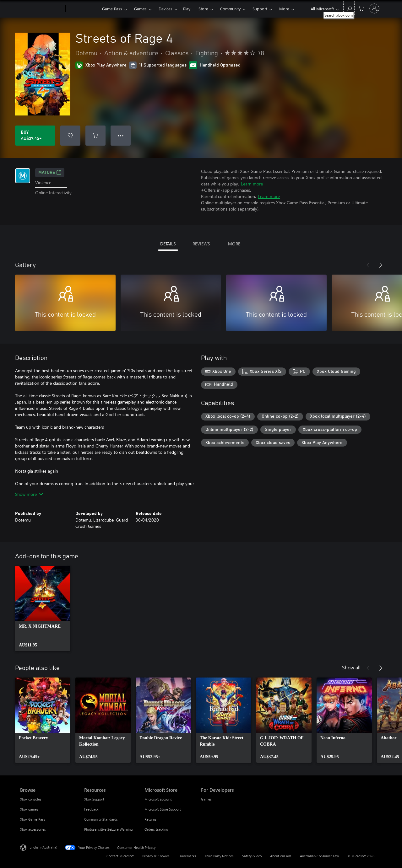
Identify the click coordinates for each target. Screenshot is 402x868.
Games (140, 9)
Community (230, 9)
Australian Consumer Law (319, 856)
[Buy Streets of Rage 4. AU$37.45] (35, 136)
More (284, 9)
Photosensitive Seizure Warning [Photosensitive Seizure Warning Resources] (108, 829)
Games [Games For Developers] (206, 799)
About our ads (281, 856)
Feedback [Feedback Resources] (91, 809)
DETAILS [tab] (168, 244)
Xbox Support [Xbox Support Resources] (94, 799)
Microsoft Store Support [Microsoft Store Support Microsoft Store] (163, 809)
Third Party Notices (219, 856)
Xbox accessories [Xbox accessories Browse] (33, 829)
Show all (351, 667)
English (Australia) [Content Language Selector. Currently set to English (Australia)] (43, 847)
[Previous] (368, 265)
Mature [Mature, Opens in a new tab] (50, 173)
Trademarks (187, 856)
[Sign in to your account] (374, 8)
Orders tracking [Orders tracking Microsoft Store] (156, 829)
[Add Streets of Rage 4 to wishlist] (70, 136)
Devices (166, 9)
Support (260, 9)
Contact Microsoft (120, 856)
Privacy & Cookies (156, 856)
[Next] (381, 265)
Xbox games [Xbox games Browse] (29, 809)
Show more (29, 494)
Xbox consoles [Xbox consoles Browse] (31, 799)
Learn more (252, 184)
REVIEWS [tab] (201, 244)
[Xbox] (83, 9)
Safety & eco (252, 856)
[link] (43, 608)
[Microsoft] (42, 9)
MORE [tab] (234, 244)
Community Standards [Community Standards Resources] (101, 819)
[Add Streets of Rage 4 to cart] (95, 136)
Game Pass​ (112, 9)
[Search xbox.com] (349, 8)
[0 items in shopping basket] (361, 8)
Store (203, 9)
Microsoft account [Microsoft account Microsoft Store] (158, 799)
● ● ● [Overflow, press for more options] (121, 135)
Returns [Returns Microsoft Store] (150, 819)
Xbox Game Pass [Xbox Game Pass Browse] (33, 819)
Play (187, 9)
